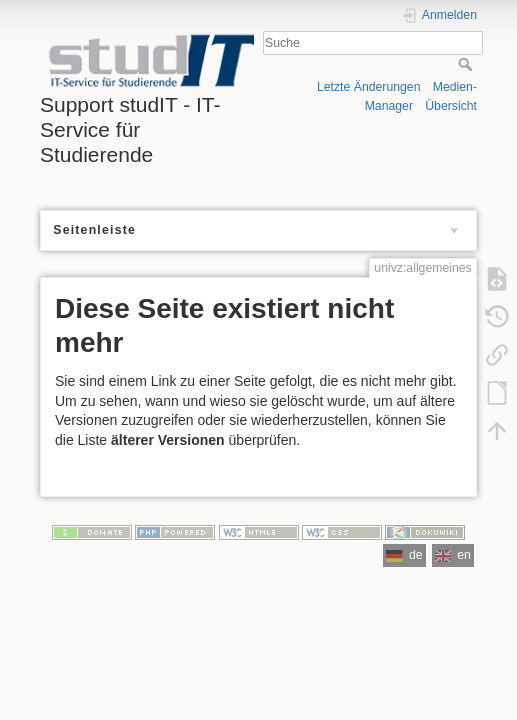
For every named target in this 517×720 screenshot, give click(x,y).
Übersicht (451, 106)
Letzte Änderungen (369, 87)
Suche (467, 64)
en (453, 555)
